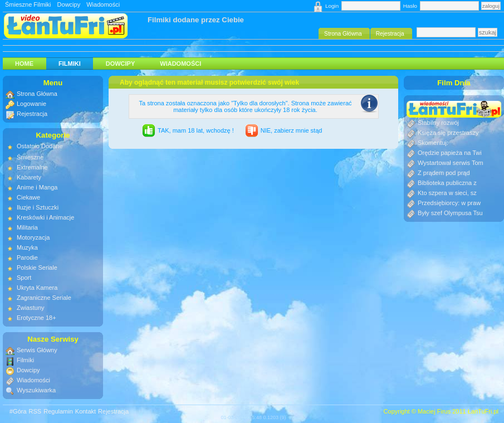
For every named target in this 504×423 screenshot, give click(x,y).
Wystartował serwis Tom (451, 163)
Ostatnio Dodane (40, 146)
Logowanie (31, 104)
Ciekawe (28, 197)
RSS (35, 411)
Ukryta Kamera (37, 288)
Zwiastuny (31, 308)
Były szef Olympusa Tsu (450, 213)
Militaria (27, 227)
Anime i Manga (37, 187)
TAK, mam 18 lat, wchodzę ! (196, 130)
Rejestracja (32, 114)
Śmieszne (30, 157)
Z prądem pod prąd (444, 173)
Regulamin (58, 411)
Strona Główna (37, 94)
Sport (24, 278)
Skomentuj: (433, 143)
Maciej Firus (434, 411)
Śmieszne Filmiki (28, 4)
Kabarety (29, 177)
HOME (24, 64)
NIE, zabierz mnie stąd (292, 130)
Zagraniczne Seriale (44, 298)
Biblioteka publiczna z (447, 183)
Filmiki (70, 64)
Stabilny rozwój (438, 123)
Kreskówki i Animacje (45, 217)
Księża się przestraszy (448, 133)
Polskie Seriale (37, 268)
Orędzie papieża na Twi (450, 153)
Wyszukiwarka (36, 390)
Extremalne (32, 167)
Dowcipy (69, 4)
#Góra (18, 411)
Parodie (27, 257)
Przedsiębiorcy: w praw (449, 203)
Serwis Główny (37, 350)
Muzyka (27, 247)
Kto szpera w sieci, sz (447, 193)
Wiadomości (103, 4)
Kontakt (85, 411)
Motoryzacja (33, 237)
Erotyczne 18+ (36, 318)
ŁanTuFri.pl (483, 411)
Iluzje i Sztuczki (38, 207)
